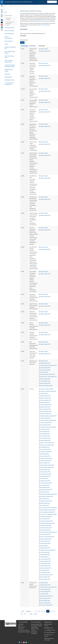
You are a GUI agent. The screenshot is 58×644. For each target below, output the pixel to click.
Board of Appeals (9, 41)
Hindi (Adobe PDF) (45, 447)
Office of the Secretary (12, 6)
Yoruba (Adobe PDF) (45, 579)
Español (50, 624)
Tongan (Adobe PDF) (45, 563)
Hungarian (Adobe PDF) (46, 452)
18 (51, 611)
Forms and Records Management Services (10, 23)
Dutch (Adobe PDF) (45, 434)
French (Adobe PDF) (45, 436)
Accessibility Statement (37, 626)
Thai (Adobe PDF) (45, 557)
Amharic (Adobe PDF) (45, 400)
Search (56, 2)
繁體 (48, 628)
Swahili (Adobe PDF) (45, 548)
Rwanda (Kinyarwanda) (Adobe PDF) (49, 532)
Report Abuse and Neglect (24, 632)
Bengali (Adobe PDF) (45, 407)
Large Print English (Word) (47, 389)
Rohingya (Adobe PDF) (46, 525)
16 (45, 611)
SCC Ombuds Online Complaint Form (9, 84)
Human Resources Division (9, 70)
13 (36, 611)
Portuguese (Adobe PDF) (46, 521)
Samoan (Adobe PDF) (45, 534)
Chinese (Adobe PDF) (45, 368)
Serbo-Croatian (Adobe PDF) (47, 537)
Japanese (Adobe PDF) (46, 461)
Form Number (24, 29)
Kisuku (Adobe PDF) (45, 470)
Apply (22, 43)
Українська (53, 633)
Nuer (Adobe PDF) (45, 505)
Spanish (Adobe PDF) (45, 383)
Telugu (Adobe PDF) (45, 555)
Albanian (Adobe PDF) (46, 398)
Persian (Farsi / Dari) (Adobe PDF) (48, 377)
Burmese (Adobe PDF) (46, 414)
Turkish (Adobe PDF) (45, 566)
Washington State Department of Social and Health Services (18, 2)
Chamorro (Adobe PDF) (46, 423)
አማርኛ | (51, 635)
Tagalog (46, 639)
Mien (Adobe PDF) (45, 499)
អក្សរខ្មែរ (49, 630)
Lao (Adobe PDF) (44, 372)
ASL (49, 640)
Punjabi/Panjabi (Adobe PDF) (47, 523)
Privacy (6, 44)
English (46, 624)
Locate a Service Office (24, 630)
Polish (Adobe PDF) (45, 519)
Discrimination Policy (9, 80)
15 (42, 611)
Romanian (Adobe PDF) (46, 528)
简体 (45, 628)
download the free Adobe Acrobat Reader (45, 21)
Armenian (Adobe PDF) (46, 405)
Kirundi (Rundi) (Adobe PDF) (47, 467)
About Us (20, 626)
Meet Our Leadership (10, 31)
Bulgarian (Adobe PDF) (46, 411)
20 (22, 614)
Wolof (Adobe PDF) (45, 577)
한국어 (51, 628)
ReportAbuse (2, 15)
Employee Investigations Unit (10, 48)
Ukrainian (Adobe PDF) (46, 568)
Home (6, 6)
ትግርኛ (46, 640)
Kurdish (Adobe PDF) (45, 476)
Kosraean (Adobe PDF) (46, 474)
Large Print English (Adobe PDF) (48, 391)
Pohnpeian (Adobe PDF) (46, 517)
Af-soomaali (47, 633)
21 (25, 614)
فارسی (46, 636)
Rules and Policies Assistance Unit (9, 61)
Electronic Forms (9, 15)
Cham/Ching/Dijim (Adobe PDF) (48, 420)
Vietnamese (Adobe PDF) (46, 386)
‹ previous (28, 611)
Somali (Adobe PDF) (45, 381)
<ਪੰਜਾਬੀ (53, 630)
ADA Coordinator (9, 77)
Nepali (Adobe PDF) (45, 503)
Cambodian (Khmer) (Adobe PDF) (48, 365)
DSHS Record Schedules (8, 19)
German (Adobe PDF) (45, 438)
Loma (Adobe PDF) (45, 485)
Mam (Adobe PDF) (45, 492)
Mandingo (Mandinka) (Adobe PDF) (49, 494)
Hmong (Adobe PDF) (45, 449)
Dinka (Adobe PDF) (45, 432)
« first (23, 611)
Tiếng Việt (46, 635)
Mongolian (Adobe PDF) (46, 501)
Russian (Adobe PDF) (45, 379)
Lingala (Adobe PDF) (45, 481)
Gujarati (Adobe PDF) (45, 440)
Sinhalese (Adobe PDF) (46, 539)
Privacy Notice (34, 632)
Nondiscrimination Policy (37, 624)
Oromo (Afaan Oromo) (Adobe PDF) (49, 508)
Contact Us (21, 629)
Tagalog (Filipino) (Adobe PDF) (48, 550)
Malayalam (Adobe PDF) (46, 490)
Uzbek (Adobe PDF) (45, 572)
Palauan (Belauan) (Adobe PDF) (48, 510)
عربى (45, 630)
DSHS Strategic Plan (9, 34)
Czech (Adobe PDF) (45, 429)
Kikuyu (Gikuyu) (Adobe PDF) (47, 465)
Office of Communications (9, 37)
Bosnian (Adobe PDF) (45, 409)
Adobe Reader (34, 627)
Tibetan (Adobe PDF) (45, 559)
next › (31, 614)
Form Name (23, 36)
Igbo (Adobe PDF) (45, 454)
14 (39, 611)
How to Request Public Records (10, 52)
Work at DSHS (21, 627)
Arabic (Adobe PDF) (45, 402)
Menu (2, 6)
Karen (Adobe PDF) (45, 463)
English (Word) (44, 49)
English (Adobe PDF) (45, 51)
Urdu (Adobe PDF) (45, 570)
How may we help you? (41, 2)
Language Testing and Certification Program (10, 66)
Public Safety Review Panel (10, 57)
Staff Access (21, 624)
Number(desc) (24, 46)
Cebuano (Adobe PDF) (46, 418)
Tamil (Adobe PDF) (45, 552)
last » (36, 614)
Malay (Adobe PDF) (45, 487)
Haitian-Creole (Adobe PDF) (47, 443)
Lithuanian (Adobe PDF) (46, 483)
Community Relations (10, 28)
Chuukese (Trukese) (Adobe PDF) (48, 427)
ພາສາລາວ (51, 639)
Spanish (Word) (44, 546)
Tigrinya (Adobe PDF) (45, 561)
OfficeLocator (2, 11)
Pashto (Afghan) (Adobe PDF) (47, 374)
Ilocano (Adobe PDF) (45, 456)
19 (54, 611)
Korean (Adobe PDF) (45, 370)
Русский (46, 626)
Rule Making (34, 633)
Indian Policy (8, 74)
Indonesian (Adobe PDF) (46, 458)
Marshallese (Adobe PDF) (46, 496)
